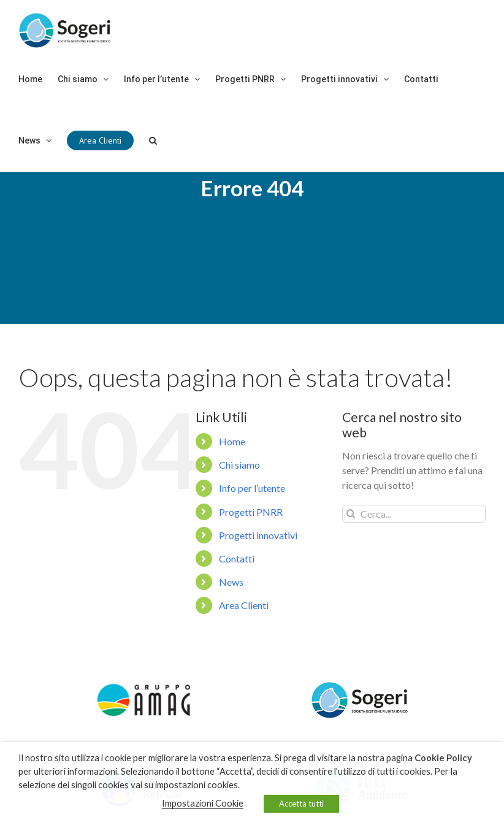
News (231, 608)
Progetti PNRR (251, 538)
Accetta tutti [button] (301, 804)
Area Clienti (244, 631)
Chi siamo (239, 490)
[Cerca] (153, 140)
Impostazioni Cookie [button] (203, 803)
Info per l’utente (252, 514)
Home (232, 467)
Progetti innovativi (258, 561)
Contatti (237, 584)
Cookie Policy (443, 758)
